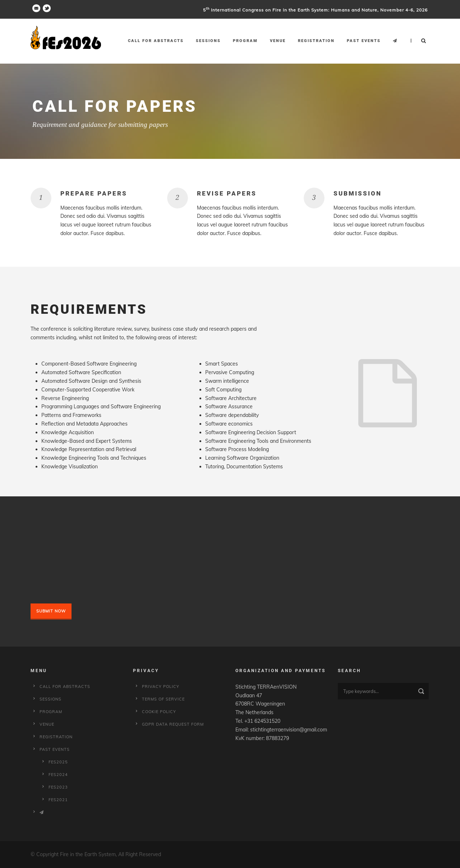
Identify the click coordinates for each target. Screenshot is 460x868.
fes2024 (58, 775)
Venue (278, 41)
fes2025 (58, 762)
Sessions (208, 41)
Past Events (364, 41)
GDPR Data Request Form (173, 724)
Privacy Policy (161, 686)
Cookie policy (159, 712)
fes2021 (58, 800)
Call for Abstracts (156, 41)
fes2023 (58, 787)
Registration (316, 41)
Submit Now (51, 611)
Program (245, 41)
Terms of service (163, 699)
